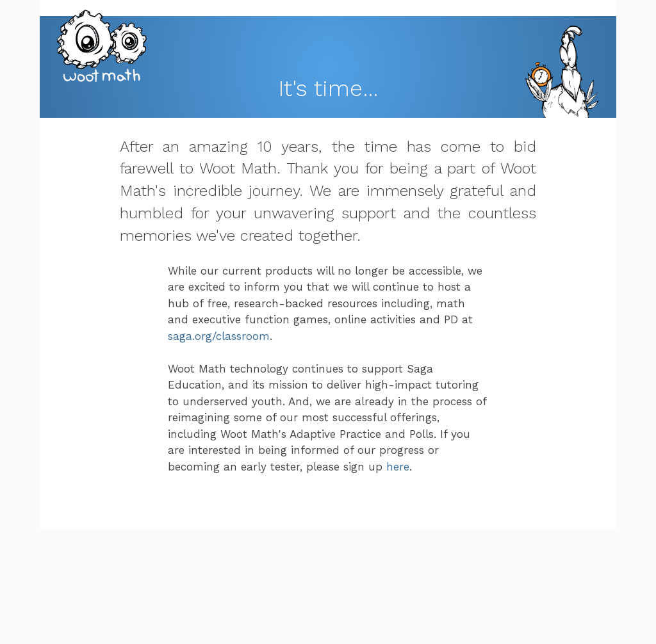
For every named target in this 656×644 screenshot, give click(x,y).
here (398, 467)
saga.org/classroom (219, 336)
